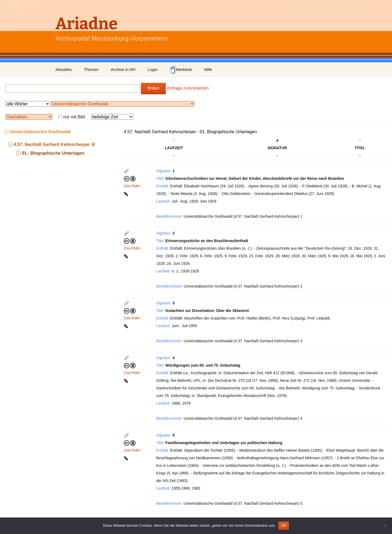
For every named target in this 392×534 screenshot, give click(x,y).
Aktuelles (64, 69)
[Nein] (385, 526)
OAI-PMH (132, 186)
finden (153, 88)
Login (153, 69)
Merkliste (181, 70)
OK (284, 525)
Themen (91, 69)
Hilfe (208, 69)
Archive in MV (123, 69)
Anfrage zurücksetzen (188, 88)
